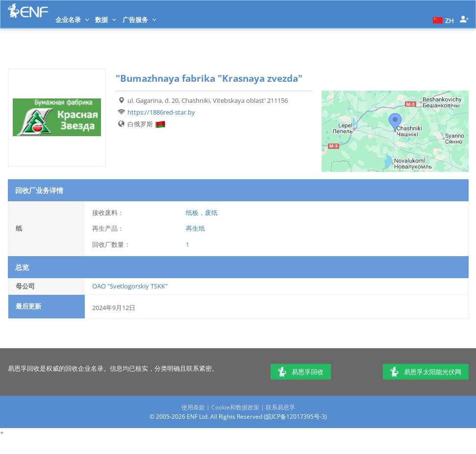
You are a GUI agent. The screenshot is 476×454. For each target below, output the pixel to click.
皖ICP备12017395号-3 (295, 417)
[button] (442, 20)
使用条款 (193, 407)
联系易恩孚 (280, 407)
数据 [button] (106, 20)
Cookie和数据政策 (235, 407)
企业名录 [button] (72, 20)
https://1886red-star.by (161, 112)
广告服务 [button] (139, 20)
